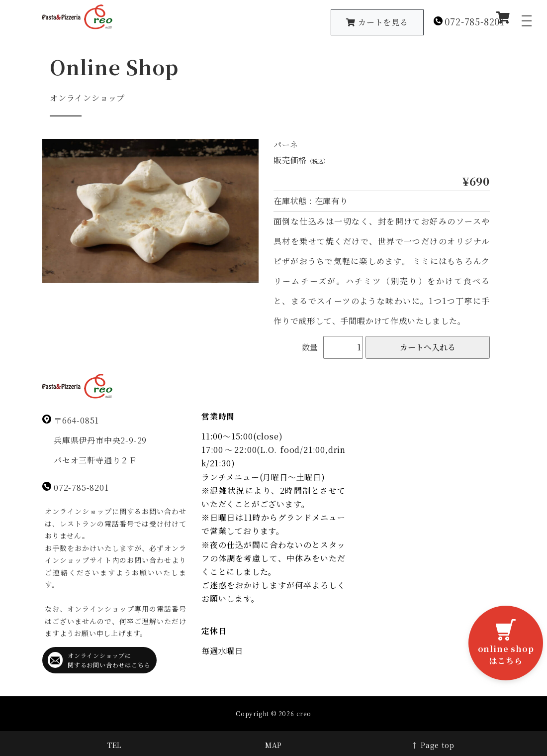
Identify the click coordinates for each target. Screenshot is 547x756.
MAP (273, 745)
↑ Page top (432, 745)
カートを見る (377, 22)
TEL (114, 745)
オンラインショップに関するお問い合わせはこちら (99, 660)
